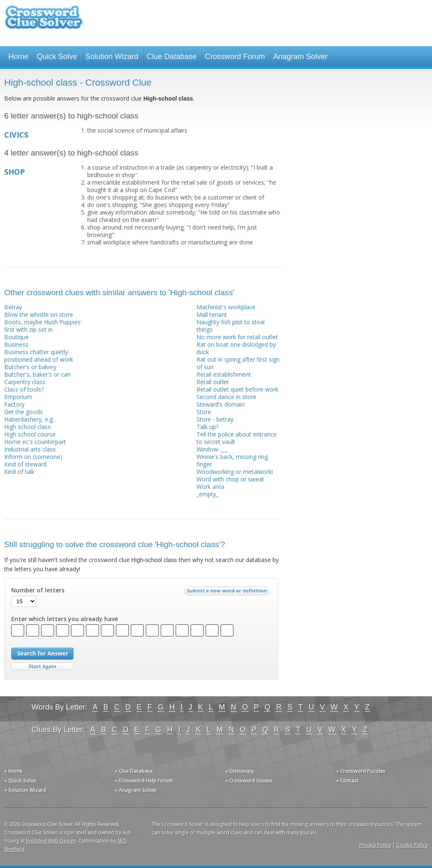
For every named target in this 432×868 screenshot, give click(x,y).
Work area (210, 487)
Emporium (18, 397)
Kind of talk (19, 472)
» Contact (347, 780)
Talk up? (207, 427)
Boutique (16, 337)
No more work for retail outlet (237, 337)
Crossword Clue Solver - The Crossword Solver (44, 21)
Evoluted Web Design (51, 841)
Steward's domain (221, 404)
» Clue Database (134, 771)
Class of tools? (24, 389)
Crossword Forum (235, 57)
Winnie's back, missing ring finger (232, 460)
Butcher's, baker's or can (37, 374)
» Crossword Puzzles (361, 771)
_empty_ (207, 494)
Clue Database (172, 57)
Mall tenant (212, 314)
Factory (14, 404)
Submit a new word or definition (228, 593)
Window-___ (212, 449)
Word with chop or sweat (230, 479)
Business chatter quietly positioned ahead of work (39, 356)
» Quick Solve (20, 780)
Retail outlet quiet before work (237, 389)
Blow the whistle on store (39, 314)
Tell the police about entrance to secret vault (237, 438)
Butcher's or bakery (30, 367)
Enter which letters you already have (65, 619)
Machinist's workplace (226, 307)
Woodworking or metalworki (235, 472)
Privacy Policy (375, 845)
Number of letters (38, 590)
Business (16, 344)
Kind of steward (25, 464)
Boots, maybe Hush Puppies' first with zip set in (43, 326)
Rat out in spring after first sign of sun (238, 363)
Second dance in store (226, 397)
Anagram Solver (300, 57)
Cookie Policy (412, 845)
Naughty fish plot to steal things (231, 326)
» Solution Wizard (25, 790)
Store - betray (215, 419)
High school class (27, 427)
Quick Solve (57, 57)
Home (18, 57)
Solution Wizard (112, 57)
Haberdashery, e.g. (29, 419)
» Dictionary (239, 771)
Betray (13, 307)
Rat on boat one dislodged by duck (236, 348)
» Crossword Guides (249, 780)
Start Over (42, 667)
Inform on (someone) (33, 457)
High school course (30, 434)
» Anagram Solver (136, 790)
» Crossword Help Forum (144, 780)
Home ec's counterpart (35, 442)
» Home (13, 771)
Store (204, 412)
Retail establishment (224, 374)
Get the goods (23, 412)
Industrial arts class (30, 449)
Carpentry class (25, 382)
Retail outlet (213, 382)
